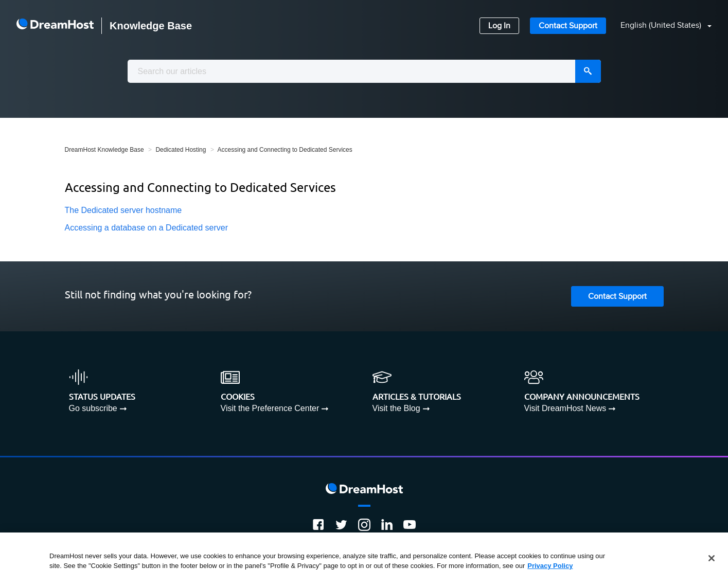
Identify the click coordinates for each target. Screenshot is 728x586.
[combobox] (364, 71)
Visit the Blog (396, 408)
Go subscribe (93, 408)
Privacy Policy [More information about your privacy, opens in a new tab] (550, 566)
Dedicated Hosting (181, 150)
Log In (499, 26)
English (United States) (662, 25)
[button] (660, 26)
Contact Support (568, 26)
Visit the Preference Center (270, 408)
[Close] (712, 558)
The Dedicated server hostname (123, 210)
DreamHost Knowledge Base (104, 150)
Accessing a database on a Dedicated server (147, 228)
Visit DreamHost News (565, 408)
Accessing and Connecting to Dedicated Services (285, 150)
